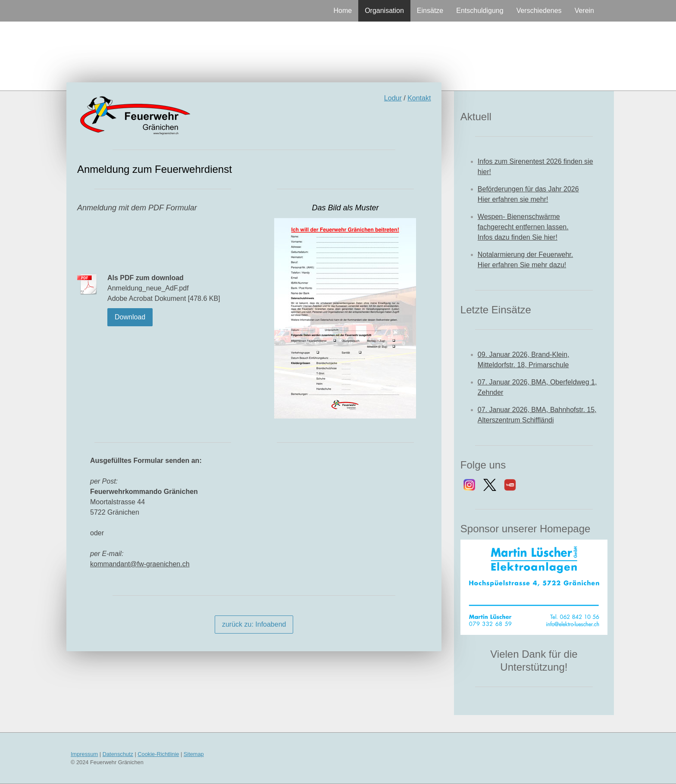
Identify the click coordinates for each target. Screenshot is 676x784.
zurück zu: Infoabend (254, 624)
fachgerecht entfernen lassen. (523, 227)
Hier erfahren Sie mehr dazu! (522, 265)
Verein (584, 11)
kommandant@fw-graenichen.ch (140, 564)
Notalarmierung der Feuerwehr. (525, 255)
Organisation (384, 11)
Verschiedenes (539, 11)
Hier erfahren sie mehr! (513, 199)
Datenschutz (118, 754)
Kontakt (419, 98)
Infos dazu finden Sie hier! (518, 237)
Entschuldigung (480, 11)
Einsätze (430, 11)
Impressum (84, 754)
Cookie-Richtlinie (158, 754)
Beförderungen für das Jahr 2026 (528, 189)
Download (130, 317)
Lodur (393, 98)
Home (343, 11)
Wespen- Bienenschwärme (519, 217)
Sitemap (194, 754)
